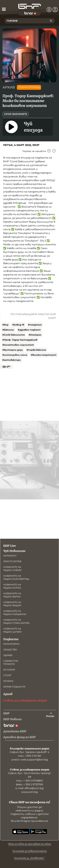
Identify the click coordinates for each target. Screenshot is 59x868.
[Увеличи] (49, 151)
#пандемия (35, 325)
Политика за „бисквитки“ (29, 858)
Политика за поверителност (30, 851)
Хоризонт (10, 556)
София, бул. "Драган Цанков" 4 (29, 752)
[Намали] (54, 151)
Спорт (7, 675)
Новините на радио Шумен (13, 630)
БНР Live (10, 546)
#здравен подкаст (29, 330)
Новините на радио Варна (12, 595)
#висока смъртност (44, 355)
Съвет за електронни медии (25, 700)
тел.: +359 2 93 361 (30, 756)
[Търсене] (51, 21)
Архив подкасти (14, 687)
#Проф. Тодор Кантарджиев (20, 340)
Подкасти (11, 639)
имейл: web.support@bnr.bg (29, 760)
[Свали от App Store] (21, 832)
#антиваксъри (12, 360)
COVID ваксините (15, 114)
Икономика (11, 644)
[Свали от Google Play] (38, 832)
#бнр (5, 325)
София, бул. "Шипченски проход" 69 (29, 775)
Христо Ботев (12, 561)
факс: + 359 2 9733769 (29, 784)
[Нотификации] (49, 10)
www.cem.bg (29, 792)
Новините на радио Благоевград (16, 577)
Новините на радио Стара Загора (16, 621)
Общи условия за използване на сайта (30, 844)
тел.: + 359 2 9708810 (29, 781)
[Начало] (30, 6)
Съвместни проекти (11, 662)
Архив (8, 694)
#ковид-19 (18, 325)
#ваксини (8, 330)
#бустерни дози (13, 350)
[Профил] (55, 10)
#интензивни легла (15, 355)
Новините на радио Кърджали (15, 613)
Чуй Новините (14, 551)
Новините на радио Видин (12, 604)
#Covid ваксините (14, 335)
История (9, 670)
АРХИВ (9, 87)
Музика (8, 681)
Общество (10, 650)
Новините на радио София (12, 569)
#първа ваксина (36, 350)
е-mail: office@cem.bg (29, 788)
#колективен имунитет (18, 345)
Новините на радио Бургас (12, 586)
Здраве (8, 655)
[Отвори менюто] (4, 9)
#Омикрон (35, 335)
